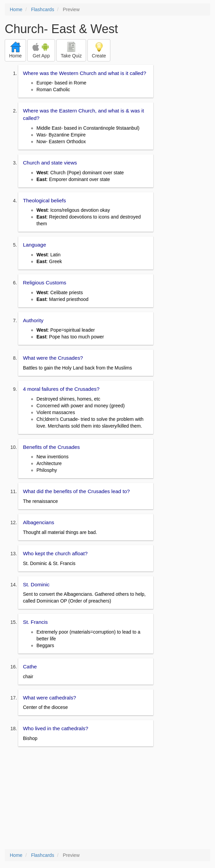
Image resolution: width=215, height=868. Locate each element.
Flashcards (43, 9)
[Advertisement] (107, 798)
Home (16, 9)
